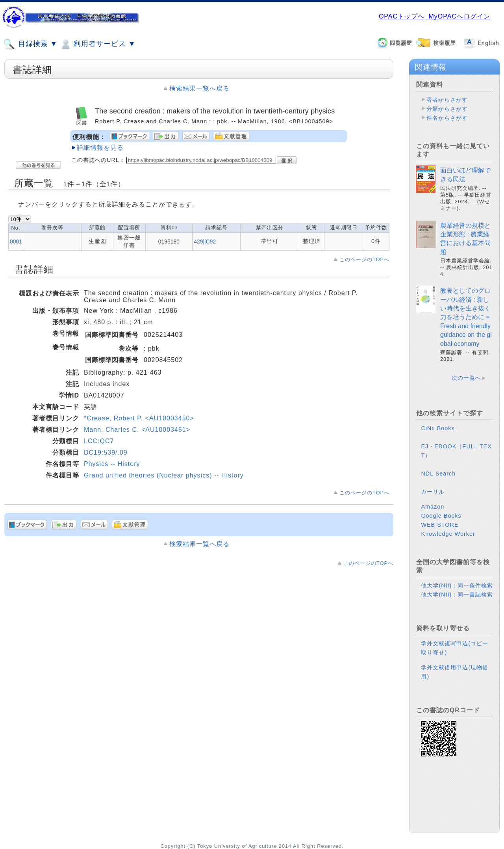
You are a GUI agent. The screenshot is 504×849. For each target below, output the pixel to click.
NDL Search (438, 474)
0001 (16, 242)
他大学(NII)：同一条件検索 (457, 585)
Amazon (433, 507)
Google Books (441, 516)
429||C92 (205, 242)
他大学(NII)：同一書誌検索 (457, 594)
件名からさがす (447, 118)
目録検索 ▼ (30, 44)
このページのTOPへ (364, 259)
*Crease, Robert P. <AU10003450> (139, 418)
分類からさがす (447, 109)
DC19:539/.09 (106, 452)
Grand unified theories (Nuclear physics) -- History (164, 475)
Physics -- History (112, 464)
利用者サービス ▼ (97, 44)
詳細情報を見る (100, 148)
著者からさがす (447, 100)
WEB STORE (440, 525)
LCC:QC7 (99, 441)
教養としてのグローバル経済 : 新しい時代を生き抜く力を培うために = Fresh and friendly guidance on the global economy (466, 317)
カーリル (433, 492)
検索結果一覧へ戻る (199, 88)
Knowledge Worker (448, 534)
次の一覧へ (466, 378)
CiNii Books (438, 428)
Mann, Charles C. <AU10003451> (137, 430)
